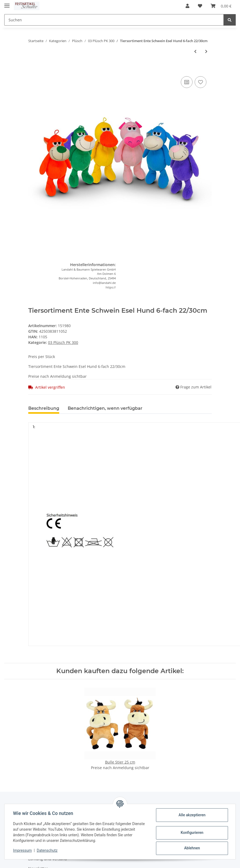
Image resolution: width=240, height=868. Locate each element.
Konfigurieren (192, 833)
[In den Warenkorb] (33, 67)
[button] (187, 6)
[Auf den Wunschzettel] (201, 82)
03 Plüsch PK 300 (63, 342)
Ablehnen (192, 848)
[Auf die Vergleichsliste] (187, 82)
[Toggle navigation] (7, 3)
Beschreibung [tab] (44, 408)
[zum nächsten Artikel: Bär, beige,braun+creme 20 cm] (206, 51)
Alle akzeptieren (192, 815)
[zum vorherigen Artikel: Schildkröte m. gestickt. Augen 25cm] (195, 51)
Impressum (22, 850)
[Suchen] (114, 20)
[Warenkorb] (221, 6)
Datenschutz (47, 850)
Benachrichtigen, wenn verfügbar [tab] (105, 408)
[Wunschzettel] (200, 6)
